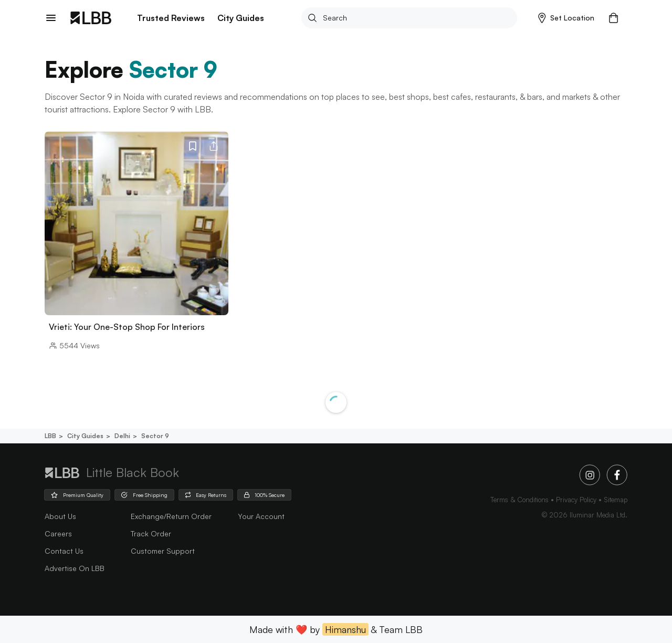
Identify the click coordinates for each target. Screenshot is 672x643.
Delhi (122, 436)
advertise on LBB (75, 568)
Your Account (261, 516)
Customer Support (163, 551)
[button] (566, 18)
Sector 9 (154, 436)
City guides (85, 436)
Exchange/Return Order (171, 516)
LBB (50, 436)
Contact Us (64, 551)
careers (58, 533)
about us (60, 516)
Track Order (151, 533)
